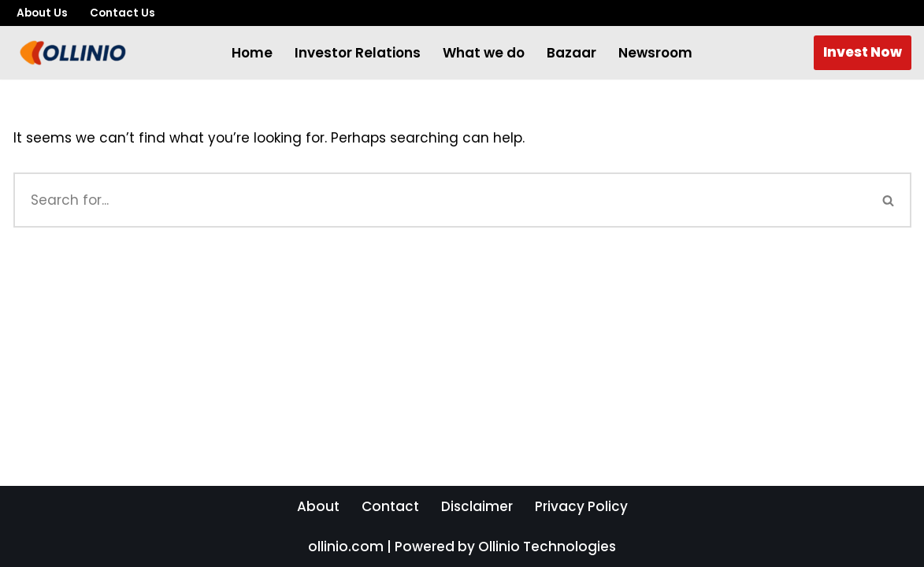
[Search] (440, 200)
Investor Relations (358, 53)
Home (252, 53)
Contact (390, 506)
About (318, 506)
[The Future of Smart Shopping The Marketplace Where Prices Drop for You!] (72, 53)
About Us (42, 13)
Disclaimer (477, 506)
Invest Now (863, 52)
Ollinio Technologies (547, 547)
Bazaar (571, 53)
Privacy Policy (581, 506)
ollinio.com (346, 547)
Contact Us (122, 13)
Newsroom (655, 53)
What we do (484, 53)
